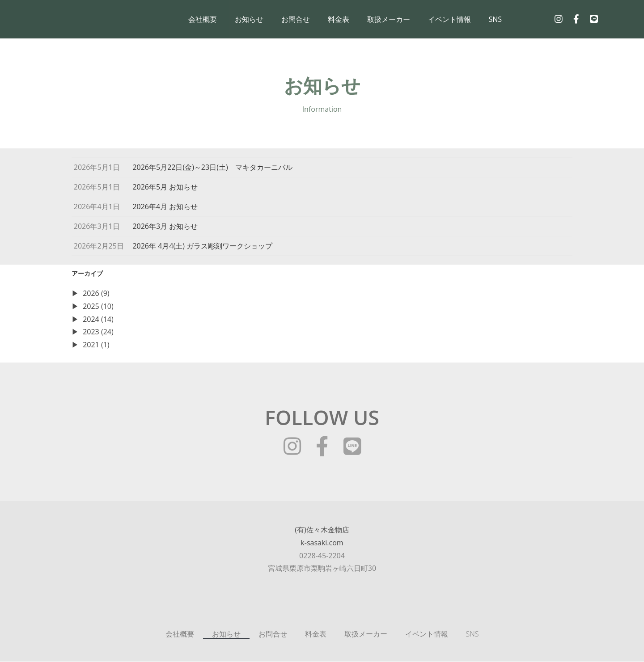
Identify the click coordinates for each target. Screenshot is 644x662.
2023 (91, 332)
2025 (91, 307)
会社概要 (203, 19)
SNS (496, 19)
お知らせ (249, 19)
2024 (91, 319)
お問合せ (296, 19)
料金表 (339, 19)
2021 (91, 345)
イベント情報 (449, 19)
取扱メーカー (389, 19)
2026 (91, 294)
